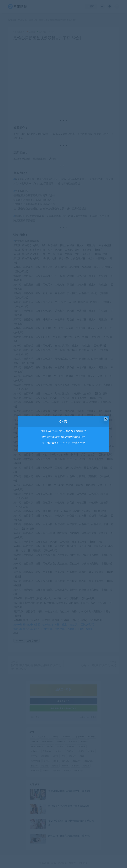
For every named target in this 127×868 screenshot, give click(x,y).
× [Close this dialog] (106, 419)
